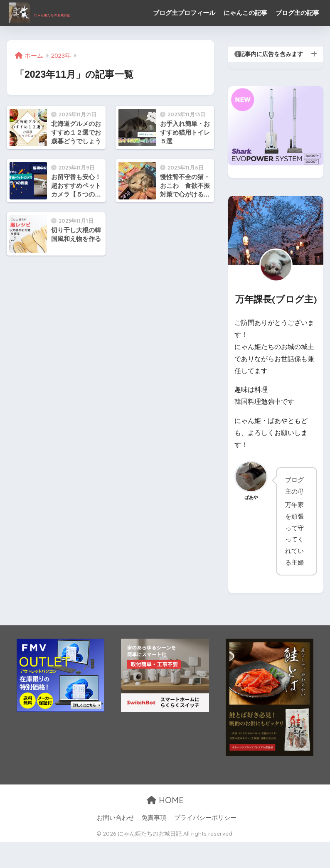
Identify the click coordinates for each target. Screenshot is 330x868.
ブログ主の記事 (176, 38)
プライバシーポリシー (205, 843)
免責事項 (154, 843)
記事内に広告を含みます (271, 80)
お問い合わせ (116, 843)
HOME (165, 826)
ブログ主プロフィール (185, 13)
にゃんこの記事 (246, 13)
